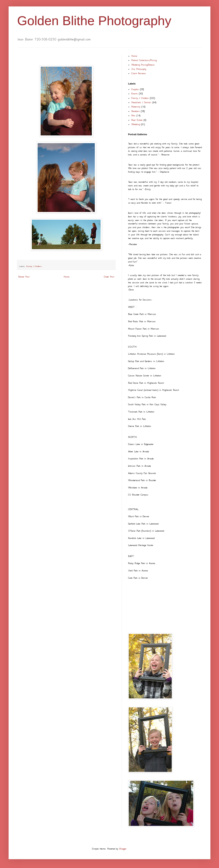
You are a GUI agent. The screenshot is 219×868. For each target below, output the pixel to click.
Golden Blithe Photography (94, 21)
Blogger (123, 849)
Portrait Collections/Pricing (144, 60)
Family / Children (34, 266)
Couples (135, 89)
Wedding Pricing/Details (143, 65)
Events (135, 94)
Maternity (136, 107)
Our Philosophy (139, 69)
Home (67, 277)
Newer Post (24, 277)
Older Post (109, 277)
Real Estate (137, 120)
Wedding (136, 124)
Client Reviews (139, 73)
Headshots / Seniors (141, 102)
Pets (133, 116)
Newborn (136, 111)
